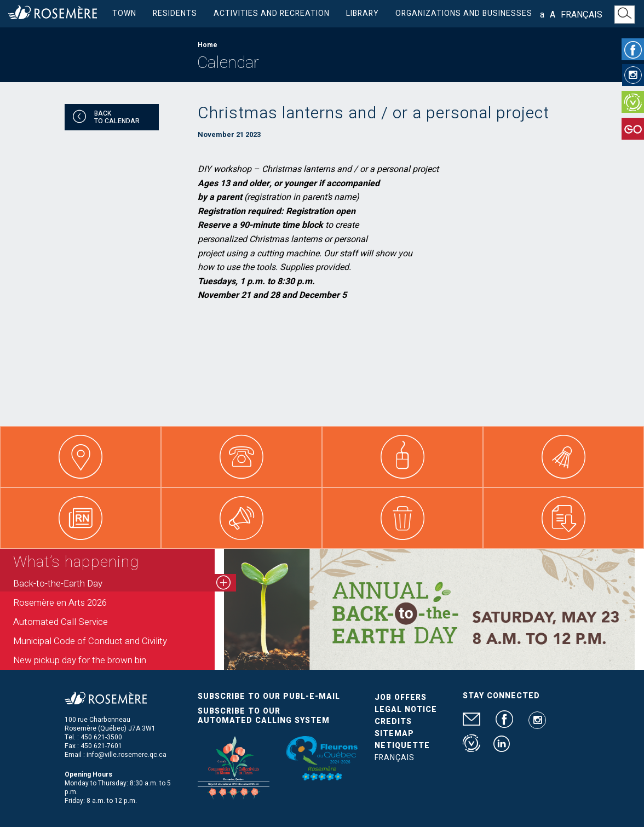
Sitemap (394, 734)
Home (208, 45)
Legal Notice (406, 710)
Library (363, 13)
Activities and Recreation (272, 13)
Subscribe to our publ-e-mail (269, 696)
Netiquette (402, 746)
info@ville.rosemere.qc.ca (127, 755)
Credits (393, 722)
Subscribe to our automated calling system (264, 716)
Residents (175, 13)
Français (582, 15)
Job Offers (401, 697)
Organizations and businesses (464, 13)
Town (124, 13)
